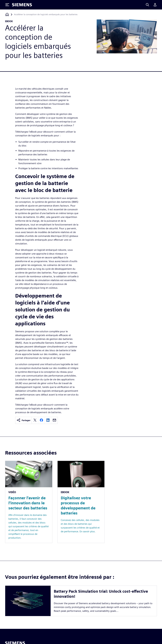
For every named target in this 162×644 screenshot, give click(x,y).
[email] (54, 420)
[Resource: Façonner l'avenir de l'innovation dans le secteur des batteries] (29, 502)
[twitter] (35, 420)
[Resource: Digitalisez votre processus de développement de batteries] (81, 502)
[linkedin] (48, 420)
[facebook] (41, 420)
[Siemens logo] (22, 5)
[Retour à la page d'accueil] (7, 14)
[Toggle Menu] (7, 5)
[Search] (147, 5)
